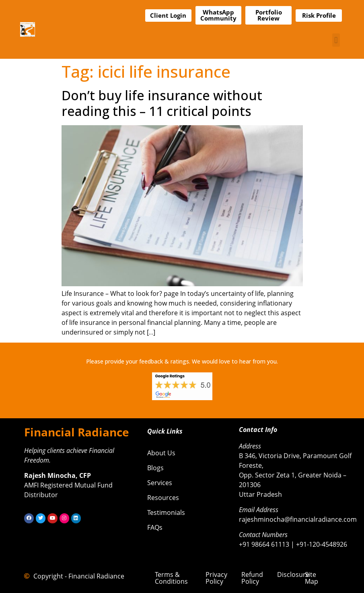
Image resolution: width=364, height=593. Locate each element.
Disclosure (293, 574)
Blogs (155, 468)
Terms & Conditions (171, 578)
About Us (161, 453)
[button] (336, 40)
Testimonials (166, 512)
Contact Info (258, 430)
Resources (163, 498)
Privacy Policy (216, 578)
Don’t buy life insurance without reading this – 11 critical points (162, 103)
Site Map (312, 578)
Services (160, 483)
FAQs (155, 527)
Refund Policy (252, 578)
